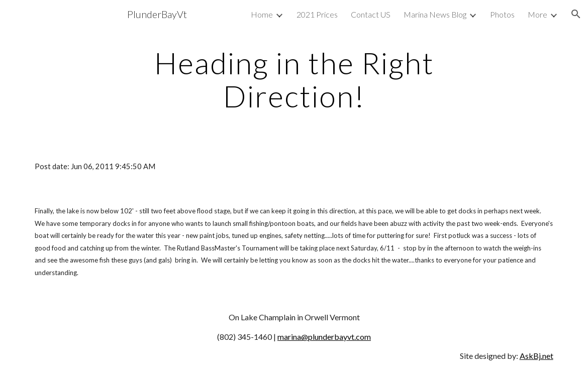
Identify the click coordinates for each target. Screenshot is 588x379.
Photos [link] (502, 14)
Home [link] (262, 14)
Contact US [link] (371, 14)
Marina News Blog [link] (435, 14)
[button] (576, 14)
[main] (294, 79)
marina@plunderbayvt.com (324, 337)
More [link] (537, 14)
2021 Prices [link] (317, 14)
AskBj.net (536, 356)
